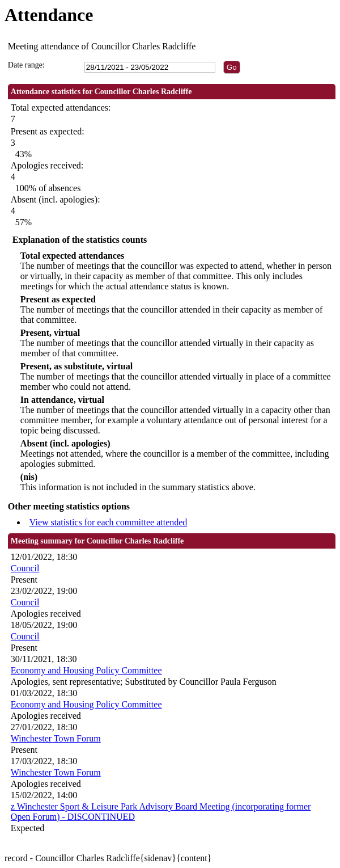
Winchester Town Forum (56, 738)
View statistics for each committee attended (109, 522)
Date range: (26, 65)
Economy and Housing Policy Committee (86, 670)
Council (25, 568)
